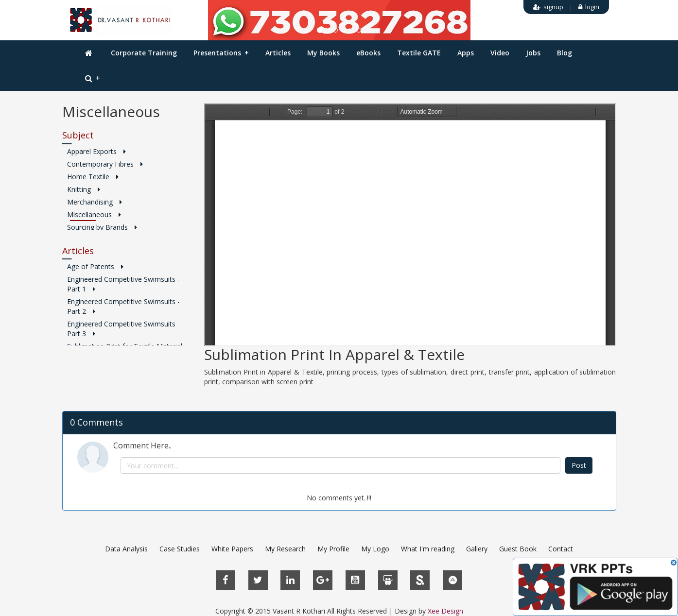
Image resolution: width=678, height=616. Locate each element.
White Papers (232, 549)
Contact (561, 549)
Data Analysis (126, 549)
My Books (323, 53)
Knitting (84, 189)
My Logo (375, 549)
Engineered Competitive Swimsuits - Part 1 (123, 284)
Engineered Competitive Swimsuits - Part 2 (123, 306)
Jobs (533, 53)
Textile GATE (419, 53)
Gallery (477, 549)
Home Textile (93, 177)
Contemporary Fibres (105, 164)
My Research (285, 549)
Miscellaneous (94, 214)
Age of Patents (95, 266)
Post (579, 465)
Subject (78, 135)
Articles (278, 53)
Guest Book (518, 549)
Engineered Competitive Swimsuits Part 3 (121, 329)
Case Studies (180, 549)
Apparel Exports (96, 151)
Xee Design (445, 611)
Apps (466, 53)
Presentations (221, 53)
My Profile (333, 549)
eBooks (368, 53)
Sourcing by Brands (102, 227)
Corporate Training (144, 53)
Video (500, 53)
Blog (565, 53)
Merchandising (95, 202)
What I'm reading (428, 549)
